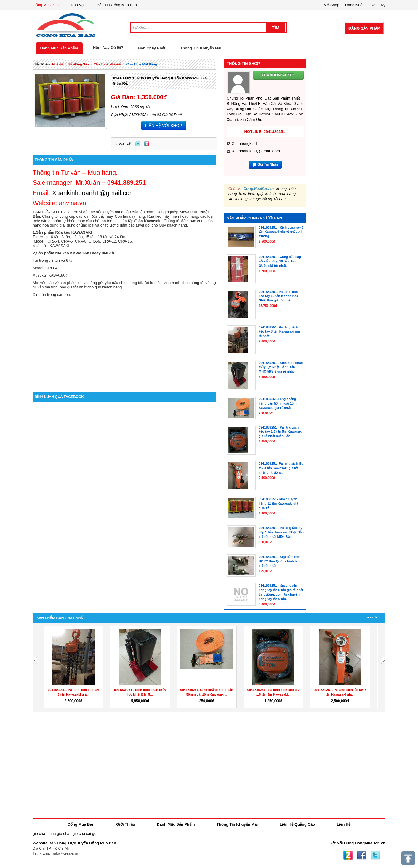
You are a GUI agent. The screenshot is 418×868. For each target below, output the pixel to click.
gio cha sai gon (85, 833)
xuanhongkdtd (244, 143)
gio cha (39, 833)
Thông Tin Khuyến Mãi (201, 48)
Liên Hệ (344, 824)
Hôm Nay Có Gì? (108, 48)
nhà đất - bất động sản (70, 64)
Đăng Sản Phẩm (364, 28)
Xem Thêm (374, 617)
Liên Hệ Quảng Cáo (297, 824)
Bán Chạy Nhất (152, 48)
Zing (147, 144)
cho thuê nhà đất (108, 64)
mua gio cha (59, 833)
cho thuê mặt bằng (142, 64)
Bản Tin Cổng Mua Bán (117, 5)
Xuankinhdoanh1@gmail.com (93, 193)
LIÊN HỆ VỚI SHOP (164, 126)
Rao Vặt (78, 5)
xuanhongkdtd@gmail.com (256, 151)
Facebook (362, 855)
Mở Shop (331, 5)
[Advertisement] (125, 341)
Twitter (138, 144)
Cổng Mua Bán (46, 5)
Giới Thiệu (125, 824)
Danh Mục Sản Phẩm (59, 48)
